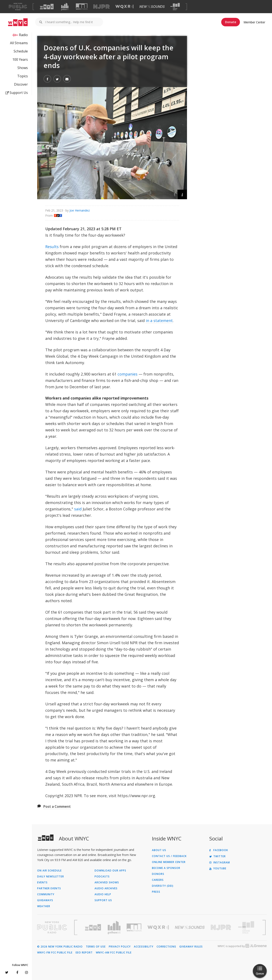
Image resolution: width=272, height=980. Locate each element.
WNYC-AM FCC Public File (114, 953)
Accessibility (144, 947)
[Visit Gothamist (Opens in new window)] (65, 7)
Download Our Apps (110, 871)
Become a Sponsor (166, 868)
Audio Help (103, 894)
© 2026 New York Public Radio (60, 947)
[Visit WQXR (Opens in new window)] (124, 7)
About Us (159, 850)
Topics (23, 76)
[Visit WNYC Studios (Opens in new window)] (82, 6)
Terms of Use (96, 947)
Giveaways (45, 900)
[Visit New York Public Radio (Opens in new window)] (52, 927)
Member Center (254, 22)
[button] (182, 194)
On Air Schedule (49, 871)
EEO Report (84, 953)
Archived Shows (107, 883)
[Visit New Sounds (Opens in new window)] (152, 7)
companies (127, 374)
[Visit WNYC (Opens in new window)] (47, 7)
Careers (158, 880)
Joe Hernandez (80, 210)
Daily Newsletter (51, 877)
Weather (44, 906)
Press (156, 892)
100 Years (20, 59)
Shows (23, 68)
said (78, 509)
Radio (23, 35)
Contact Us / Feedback (169, 856)
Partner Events (49, 888)
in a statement (159, 321)
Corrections (166, 947)
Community (46, 894)
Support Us (17, 93)
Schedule (21, 51)
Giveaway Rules (191, 947)
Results (52, 247)
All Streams (19, 43)
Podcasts (102, 877)
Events (42, 883)
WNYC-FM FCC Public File (55, 953)
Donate (231, 22)
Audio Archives (106, 888)
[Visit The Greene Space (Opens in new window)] (175, 7)
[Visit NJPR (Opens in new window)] (101, 7)
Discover (21, 84)
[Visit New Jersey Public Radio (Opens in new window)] (221, 927)
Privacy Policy (120, 947)
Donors (158, 874)
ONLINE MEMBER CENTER (169, 862)
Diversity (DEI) (163, 886)
